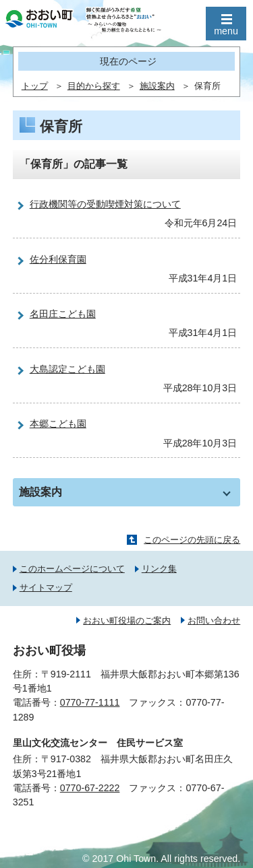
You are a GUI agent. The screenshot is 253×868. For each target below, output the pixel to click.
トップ (35, 86)
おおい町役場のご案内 (127, 621)
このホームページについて (72, 569)
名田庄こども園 (63, 314)
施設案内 (157, 86)
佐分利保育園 (58, 259)
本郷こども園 (58, 424)
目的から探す (94, 86)
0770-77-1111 (90, 702)
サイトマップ (46, 588)
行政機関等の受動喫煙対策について (105, 204)
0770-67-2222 (90, 788)
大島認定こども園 (67, 369)
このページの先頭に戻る (192, 540)
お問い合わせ (214, 621)
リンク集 (159, 569)
